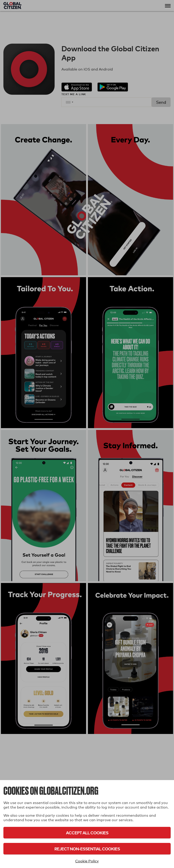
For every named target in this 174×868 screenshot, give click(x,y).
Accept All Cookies (87, 833)
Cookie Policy (87, 861)
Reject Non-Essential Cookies (87, 849)
